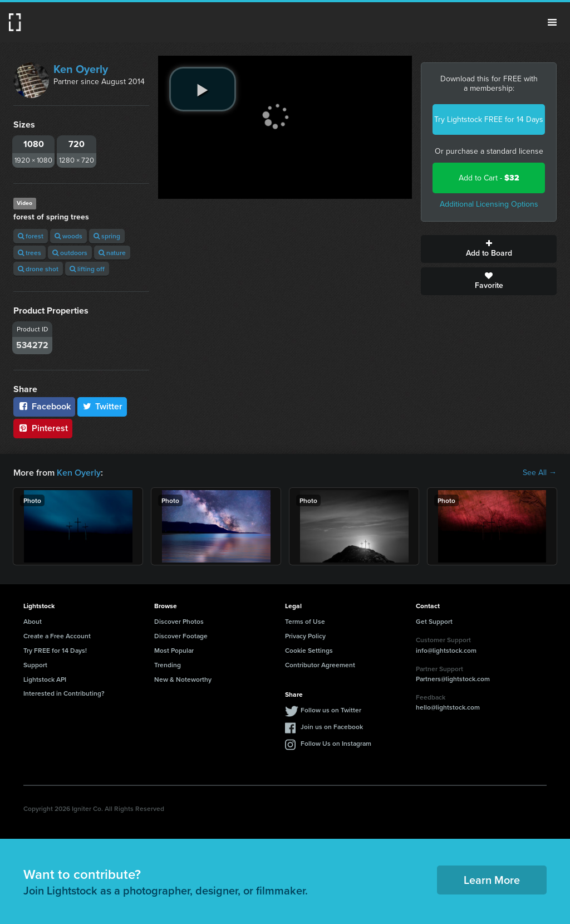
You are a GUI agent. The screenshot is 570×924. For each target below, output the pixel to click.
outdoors (70, 253)
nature (112, 253)
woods (68, 236)
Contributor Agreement (320, 665)
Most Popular (174, 650)
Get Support (434, 621)
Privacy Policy (305, 636)
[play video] (203, 89)
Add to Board (489, 249)
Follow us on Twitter (331, 710)
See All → (540, 473)
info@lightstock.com (446, 650)
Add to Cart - (489, 178)
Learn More (492, 880)
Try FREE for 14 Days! (55, 650)
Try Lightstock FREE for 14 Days (489, 119)
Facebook (44, 406)
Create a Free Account (57, 636)
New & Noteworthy (183, 679)
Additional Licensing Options (489, 204)
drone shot (38, 269)
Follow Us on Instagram (336, 743)
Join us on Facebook (332, 727)
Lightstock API (45, 679)
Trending (168, 665)
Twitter (102, 406)
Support (35, 665)
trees (30, 253)
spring (107, 236)
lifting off (87, 269)
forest (31, 236)
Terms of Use (305, 621)
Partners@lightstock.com (453, 679)
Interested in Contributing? (64, 693)
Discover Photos (179, 621)
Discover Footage (181, 636)
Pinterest (43, 428)
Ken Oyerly (81, 69)
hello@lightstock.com (448, 707)
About (33, 621)
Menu (552, 22)
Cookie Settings (309, 650)
